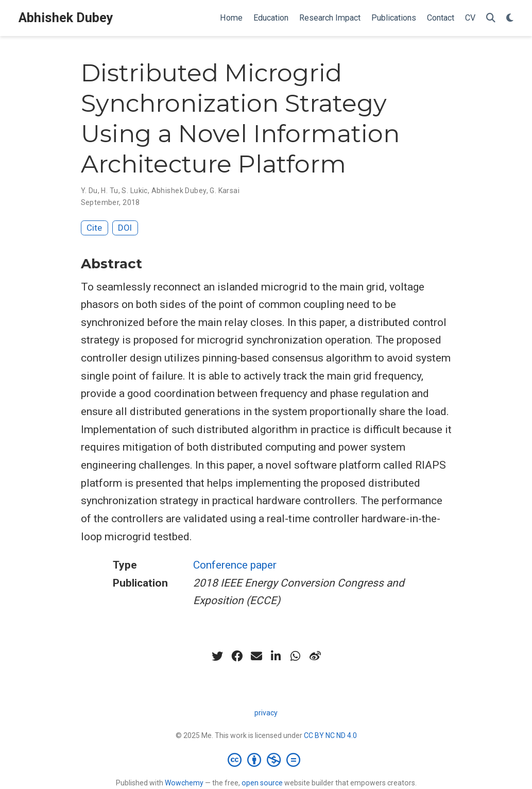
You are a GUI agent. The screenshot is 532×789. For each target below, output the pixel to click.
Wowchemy (184, 783)
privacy (266, 713)
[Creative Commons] (266, 760)
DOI (125, 228)
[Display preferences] (510, 18)
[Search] (491, 18)
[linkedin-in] (276, 656)
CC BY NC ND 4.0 (330, 735)
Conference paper (235, 565)
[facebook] (237, 656)
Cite (94, 228)
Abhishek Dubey (66, 18)
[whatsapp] (296, 656)
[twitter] (217, 656)
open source (262, 783)
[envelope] (256, 656)
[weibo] (315, 656)
